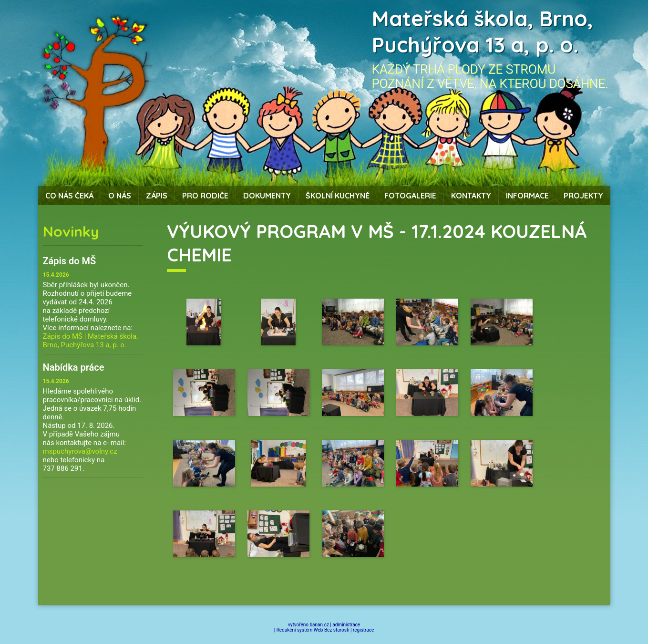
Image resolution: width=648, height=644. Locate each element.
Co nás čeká (69, 196)
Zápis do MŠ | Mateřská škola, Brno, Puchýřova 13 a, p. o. (91, 341)
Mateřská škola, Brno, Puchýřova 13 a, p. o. (483, 31)
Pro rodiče (205, 196)
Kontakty (471, 196)
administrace (346, 625)
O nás (120, 196)
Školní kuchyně (338, 196)
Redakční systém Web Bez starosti (313, 630)
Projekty (583, 196)
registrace (363, 630)
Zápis (157, 196)
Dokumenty (267, 196)
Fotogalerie (410, 196)
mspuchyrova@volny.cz (80, 451)
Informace (527, 196)
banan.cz (319, 625)
